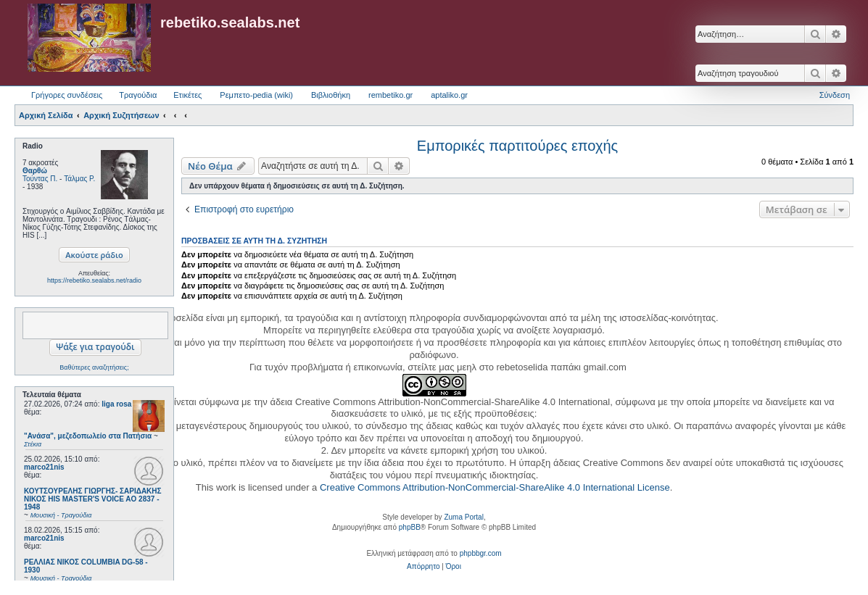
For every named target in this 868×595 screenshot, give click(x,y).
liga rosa (116, 404)
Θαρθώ (35, 171)
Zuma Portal (463, 517)
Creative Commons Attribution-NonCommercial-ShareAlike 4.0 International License (495, 487)
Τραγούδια (138, 95)
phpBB (410, 527)
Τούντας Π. (40, 179)
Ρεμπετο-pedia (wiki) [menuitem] (256, 95)
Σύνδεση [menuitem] (835, 95)
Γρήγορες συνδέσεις (67, 95)
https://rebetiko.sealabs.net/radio (94, 280)
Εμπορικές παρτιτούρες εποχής (517, 146)
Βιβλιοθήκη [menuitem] (331, 95)
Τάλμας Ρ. (79, 179)
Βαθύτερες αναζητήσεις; (94, 367)
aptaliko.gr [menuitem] (449, 95)
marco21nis (44, 467)
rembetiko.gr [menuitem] (390, 95)
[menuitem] (423, 567)
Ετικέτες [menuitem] (187, 95)
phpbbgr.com (481, 553)
